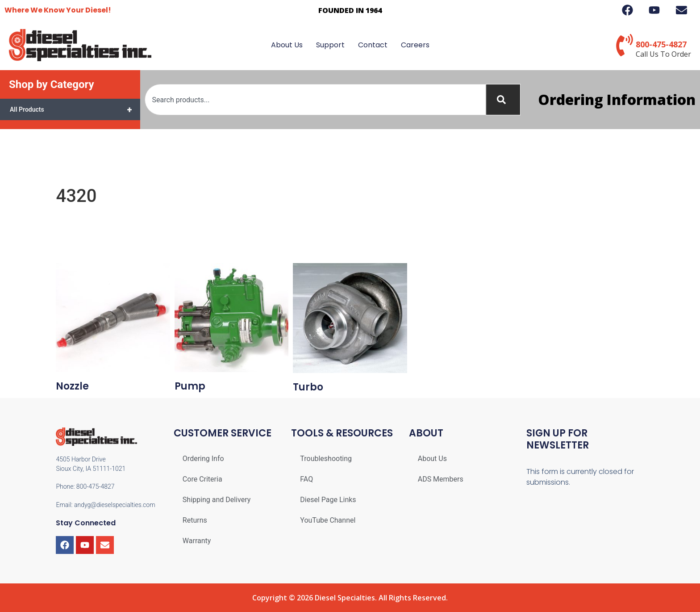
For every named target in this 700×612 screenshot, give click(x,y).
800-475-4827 (661, 44)
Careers (415, 45)
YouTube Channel (328, 520)
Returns (195, 520)
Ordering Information (617, 99)
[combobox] (315, 100)
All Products (75, 109)
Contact (373, 45)
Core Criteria (202, 479)
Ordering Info (203, 459)
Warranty (197, 541)
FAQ (306, 479)
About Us (287, 45)
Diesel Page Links (328, 500)
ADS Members (441, 479)
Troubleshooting (326, 459)
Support (330, 45)
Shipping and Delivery (217, 500)
